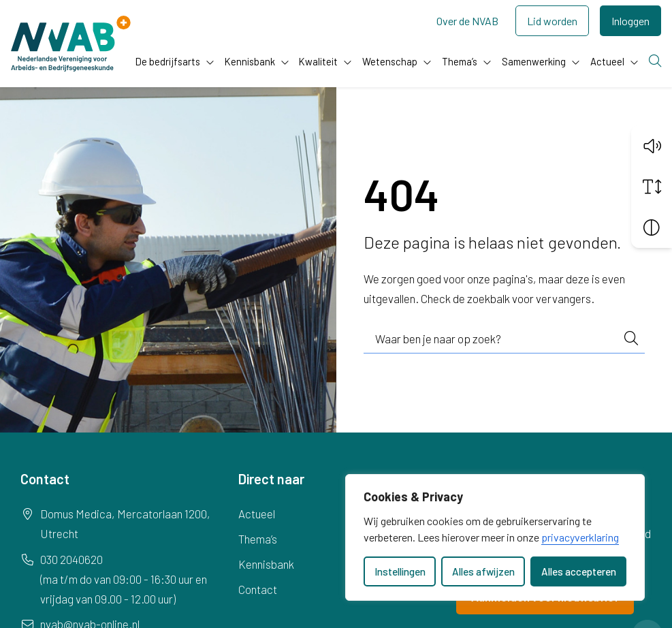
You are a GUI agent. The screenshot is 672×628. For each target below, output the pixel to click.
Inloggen (630, 21)
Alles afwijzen (483, 571)
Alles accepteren (579, 571)
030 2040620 (71, 559)
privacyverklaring (580, 537)
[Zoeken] (655, 62)
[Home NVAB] (71, 44)
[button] (652, 146)
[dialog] (495, 537)
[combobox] (505, 339)
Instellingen (400, 571)
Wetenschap (390, 61)
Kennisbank (250, 61)
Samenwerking (534, 61)
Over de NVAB (467, 21)
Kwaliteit (318, 61)
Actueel (607, 61)
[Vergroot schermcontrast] (652, 227)
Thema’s (460, 61)
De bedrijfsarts (168, 61)
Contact (258, 589)
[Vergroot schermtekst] (652, 187)
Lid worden (552, 21)
